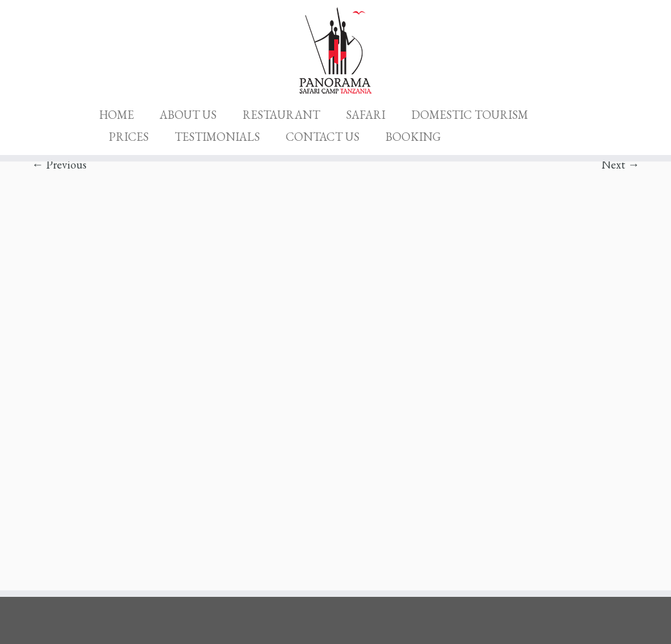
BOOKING (413, 137)
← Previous (59, 164)
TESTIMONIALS (217, 137)
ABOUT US (188, 115)
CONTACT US (323, 137)
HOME (116, 115)
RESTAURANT (281, 115)
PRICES (129, 137)
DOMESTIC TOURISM (470, 115)
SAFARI (366, 115)
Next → (620, 164)
